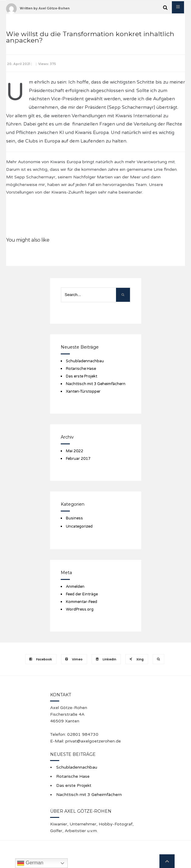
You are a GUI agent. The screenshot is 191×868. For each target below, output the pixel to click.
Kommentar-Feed (82, 602)
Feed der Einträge (82, 594)
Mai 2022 (75, 451)
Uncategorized (79, 526)
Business (74, 518)
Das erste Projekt (82, 376)
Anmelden (75, 587)
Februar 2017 (78, 459)
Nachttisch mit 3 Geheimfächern (96, 384)
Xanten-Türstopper (83, 391)
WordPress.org (80, 609)
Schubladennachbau (85, 361)
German (30, 863)
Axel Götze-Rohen (54, 8)
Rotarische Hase (81, 369)
